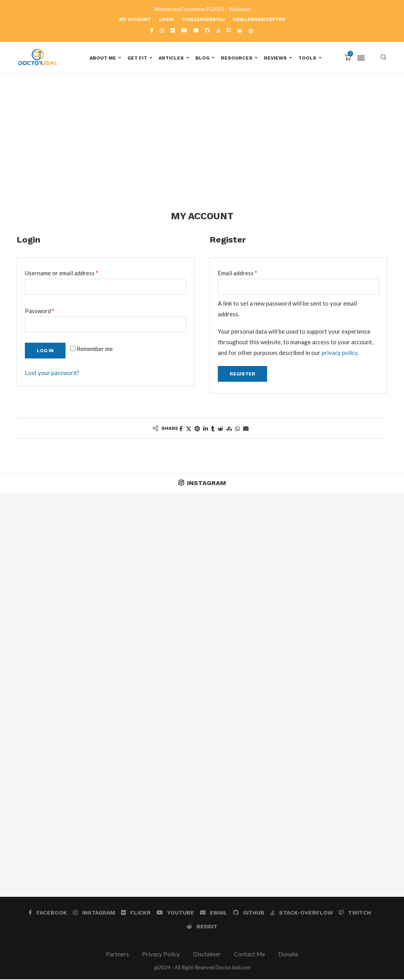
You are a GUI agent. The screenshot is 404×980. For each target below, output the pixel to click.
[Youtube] (184, 30)
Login (166, 20)
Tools (307, 58)
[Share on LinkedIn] (206, 429)
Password (51, 310)
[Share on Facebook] (181, 429)
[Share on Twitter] (189, 429)
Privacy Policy (161, 955)
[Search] (383, 58)
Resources (237, 58)
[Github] (207, 30)
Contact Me (250, 955)
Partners (117, 955)
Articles (171, 58)
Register (242, 375)
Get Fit (137, 58)
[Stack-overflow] (218, 30)
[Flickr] (173, 30)
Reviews (275, 58)
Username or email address (73, 273)
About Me (103, 58)
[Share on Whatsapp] (238, 429)
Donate (288, 955)
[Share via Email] (246, 429)
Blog (202, 58)
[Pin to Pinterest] (197, 429)
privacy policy (339, 353)
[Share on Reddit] (221, 429)
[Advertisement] (202, 153)
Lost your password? (52, 373)
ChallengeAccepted (259, 20)
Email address (249, 273)
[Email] (196, 30)
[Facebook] (152, 30)
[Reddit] (240, 30)
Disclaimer (207, 955)
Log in (45, 351)
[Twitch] (229, 30)
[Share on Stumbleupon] (229, 429)
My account (135, 20)
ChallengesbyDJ (203, 20)
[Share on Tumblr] (213, 429)
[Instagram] (162, 30)
